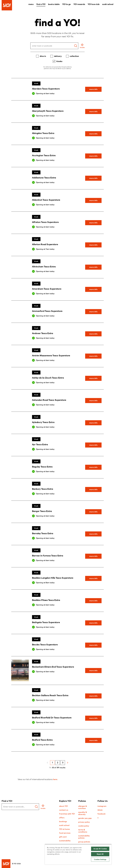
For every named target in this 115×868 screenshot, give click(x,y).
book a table (54, 4)
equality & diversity (83, 813)
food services (65, 833)
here (55, 779)
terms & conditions (83, 831)
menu (31, 4)
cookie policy (84, 826)
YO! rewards (79, 4)
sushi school (108, 4)
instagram (102, 806)
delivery (58, 56)
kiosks (59, 61)
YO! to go (66, 4)
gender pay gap (85, 818)
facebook (101, 814)
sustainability (65, 841)
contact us (64, 810)
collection (74, 56)
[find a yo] (36, 807)
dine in (43, 56)
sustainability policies (84, 837)
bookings (63, 821)
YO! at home (64, 829)
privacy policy (84, 822)
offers (62, 818)
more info (93, 89)
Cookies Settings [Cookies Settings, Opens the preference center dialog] (100, 859)
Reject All (100, 854)
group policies (84, 842)
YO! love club (94, 4)
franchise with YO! (67, 814)
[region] (78, 854)
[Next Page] (68, 763)
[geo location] (82, 46)
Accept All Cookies (100, 849)
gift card (63, 837)
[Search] (76, 46)
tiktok (100, 810)
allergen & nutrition (83, 807)
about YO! (63, 806)
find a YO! (41, 4)
